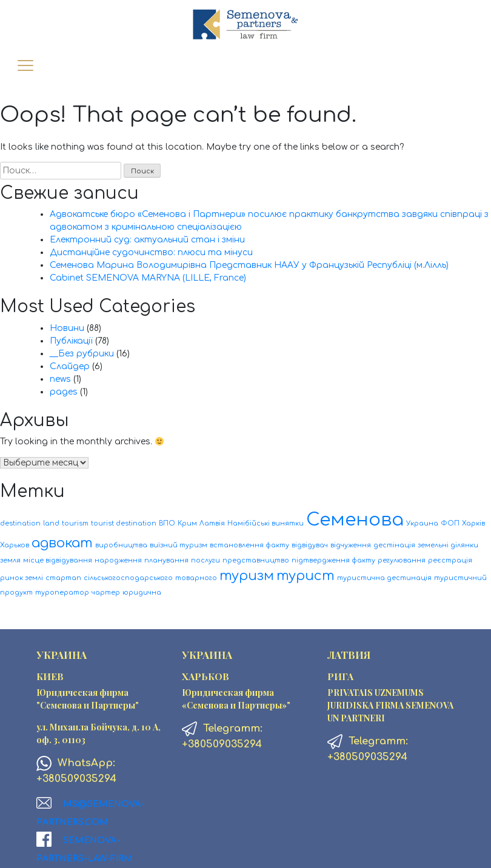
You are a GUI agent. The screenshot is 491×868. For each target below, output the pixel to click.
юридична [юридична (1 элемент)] (142, 593)
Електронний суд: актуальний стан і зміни (147, 240)
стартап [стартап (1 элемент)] (63, 578)
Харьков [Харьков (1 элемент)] (15, 545)
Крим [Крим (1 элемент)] (187, 523)
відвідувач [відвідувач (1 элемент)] (310, 545)
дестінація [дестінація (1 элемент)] (394, 545)
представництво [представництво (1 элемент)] (256, 560)
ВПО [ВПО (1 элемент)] (167, 523)
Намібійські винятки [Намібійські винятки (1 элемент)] (266, 523)
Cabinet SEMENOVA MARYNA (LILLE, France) (148, 278)
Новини (67, 328)
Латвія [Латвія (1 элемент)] (212, 523)
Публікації (71, 341)
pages (64, 392)
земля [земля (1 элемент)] (10, 560)
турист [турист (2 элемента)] (306, 576)
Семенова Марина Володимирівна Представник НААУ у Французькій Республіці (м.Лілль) (249, 265)
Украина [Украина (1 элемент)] (422, 523)
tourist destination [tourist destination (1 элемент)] (124, 523)
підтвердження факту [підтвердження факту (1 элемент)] (333, 560)
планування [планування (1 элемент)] (166, 560)
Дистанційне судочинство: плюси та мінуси (151, 252)
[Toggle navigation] (25, 66)
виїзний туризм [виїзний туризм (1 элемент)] (179, 545)
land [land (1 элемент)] (51, 523)
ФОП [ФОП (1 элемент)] (450, 523)
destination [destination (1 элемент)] (20, 523)
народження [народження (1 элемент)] (118, 560)
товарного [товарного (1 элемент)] (196, 578)
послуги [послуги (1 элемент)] (205, 560)
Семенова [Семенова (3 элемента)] (355, 520)
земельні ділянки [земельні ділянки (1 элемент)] (448, 545)
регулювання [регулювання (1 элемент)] (402, 560)
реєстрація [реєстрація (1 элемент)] (450, 560)
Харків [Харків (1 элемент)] (473, 523)
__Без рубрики (82, 354)
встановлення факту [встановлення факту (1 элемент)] (249, 545)
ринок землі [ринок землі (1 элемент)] (22, 578)
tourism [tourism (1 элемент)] (75, 523)
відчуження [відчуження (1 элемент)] (351, 545)
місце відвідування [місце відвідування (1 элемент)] (58, 560)
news (60, 379)
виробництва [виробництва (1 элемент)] (121, 545)
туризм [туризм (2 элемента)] (247, 576)
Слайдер (70, 366)
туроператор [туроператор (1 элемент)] (62, 593)
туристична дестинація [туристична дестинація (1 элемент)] (384, 578)
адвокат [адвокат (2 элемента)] (62, 543)
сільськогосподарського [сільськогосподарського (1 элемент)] (128, 578)
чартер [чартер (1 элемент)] (106, 593)
